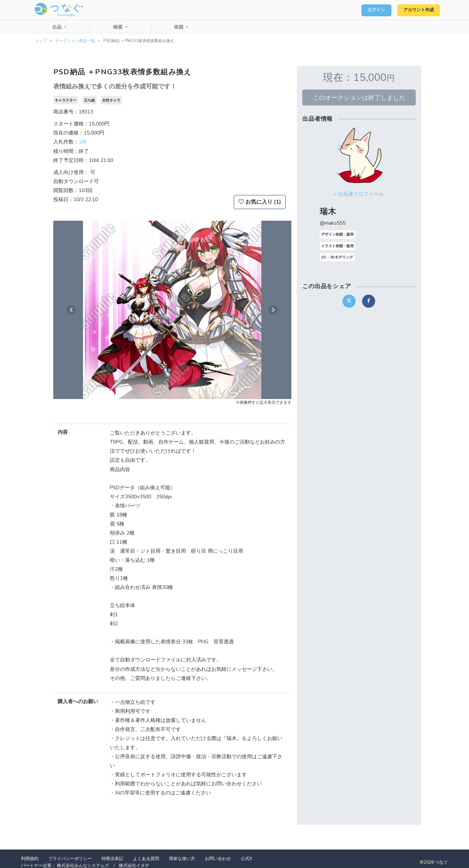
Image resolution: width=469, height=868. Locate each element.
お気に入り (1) (260, 202)
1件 (83, 142)
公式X (246, 859)
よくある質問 (146, 859)
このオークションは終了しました (359, 97)
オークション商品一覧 (75, 41)
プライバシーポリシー (70, 859)
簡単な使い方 (182, 859)
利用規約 (30, 859)
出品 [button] (58, 27)
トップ (41, 41)
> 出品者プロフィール (359, 194)
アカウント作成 (415, 10)
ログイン (366, 10)
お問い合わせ (218, 859)
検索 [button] (119, 27)
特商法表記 (112, 859)
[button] (71, 310)
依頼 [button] (179, 27)
